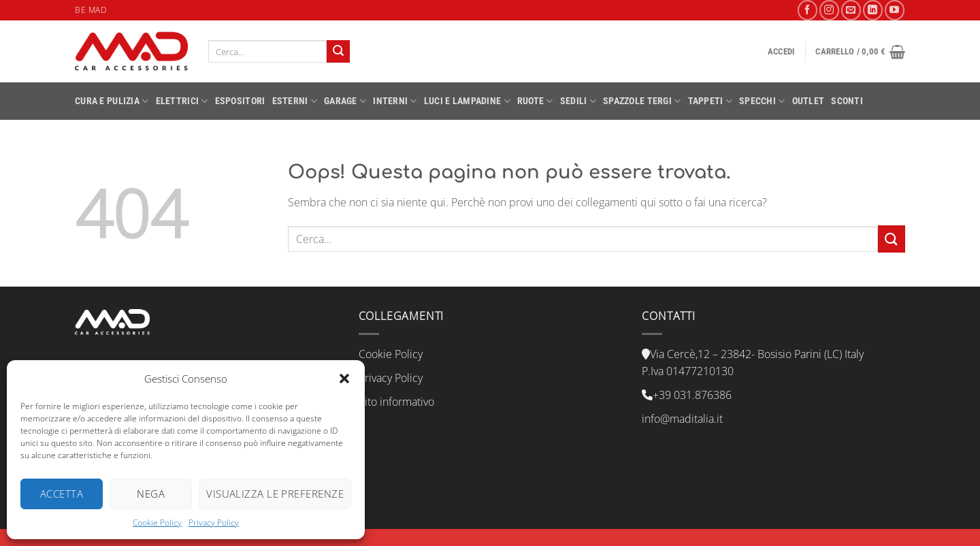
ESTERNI (295, 101)
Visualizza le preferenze (275, 494)
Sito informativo (396, 402)
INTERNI (395, 101)
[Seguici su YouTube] (895, 10)
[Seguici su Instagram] (829, 10)
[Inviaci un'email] (851, 10)
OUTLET (808, 101)
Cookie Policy (157, 523)
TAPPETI (710, 101)
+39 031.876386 (692, 395)
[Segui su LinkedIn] (873, 10)
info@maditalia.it (682, 419)
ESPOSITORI (240, 101)
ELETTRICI (182, 101)
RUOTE (535, 101)
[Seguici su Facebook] (807, 10)
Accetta (62, 494)
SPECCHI (762, 101)
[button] (344, 379)
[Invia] (338, 52)
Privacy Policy (214, 523)
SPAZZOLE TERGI (642, 101)
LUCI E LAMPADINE (467, 101)
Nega (151, 494)
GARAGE (345, 101)
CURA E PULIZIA (112, 101)
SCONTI (847, 101)
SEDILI (578, 101)
